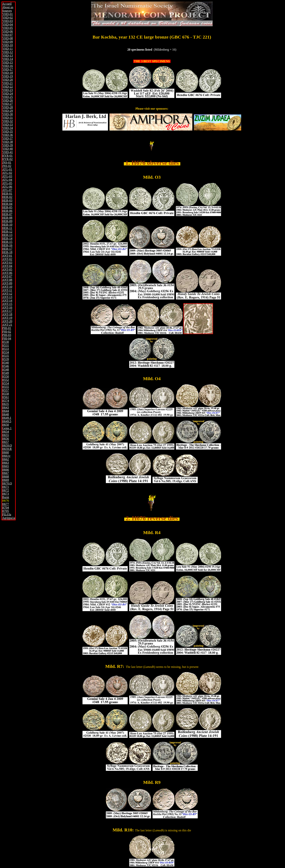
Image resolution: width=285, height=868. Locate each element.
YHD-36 (7, 135)
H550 (6, 376)
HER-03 (7, 200)
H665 (6, 466)
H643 (6, 407)
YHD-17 (7, 69)
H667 (6, 473)
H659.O (7, 445)
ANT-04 (7, 266)
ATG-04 (7, 180)
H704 (6, 508)
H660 (6, 452)
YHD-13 (7, 55)
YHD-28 (7, 107)
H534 (6, 352)
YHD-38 (7, 142)
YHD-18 (7, 73)
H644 (6, 411)
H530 (6, 342)
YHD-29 (7, 111)
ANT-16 (7, 307)
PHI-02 (7, 332)
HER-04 (7, 204)
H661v (6, 456)
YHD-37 (7, 138)
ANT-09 (7, 283)
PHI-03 (7, 335)
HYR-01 (7, 156)
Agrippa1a (9, 518)
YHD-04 (7, 24)
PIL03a (7, 514)
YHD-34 (7, 128)
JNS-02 (7, 166)
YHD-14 (7, 59)
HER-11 (7, 228)
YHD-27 (7, 104)
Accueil (7, 4)
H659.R (7, 449)
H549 (6, 373)
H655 (6, 435)
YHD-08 (7, 38)
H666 (6, 470)
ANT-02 (7, 259)
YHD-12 (7, 52)
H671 (6, 487)
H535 (6, 356)
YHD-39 (7, 145)
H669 (6, 480)
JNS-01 (7, 162)
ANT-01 (7, 256)
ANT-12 (7, 294)
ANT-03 (7, 263)
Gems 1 (7, 428)
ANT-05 (7, 269)
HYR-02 (7, 159)
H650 (6, 425)
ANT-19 (7, 318)
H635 (6, 404)
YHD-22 (7, 87)
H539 (6, 359)
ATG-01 (7, 169)
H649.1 (7, 418)
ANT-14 (7, 300)
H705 (6, 511)
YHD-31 (7, 118)
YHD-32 (7, 121)
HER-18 (7, 252)
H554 (6, 383)
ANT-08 (7, 280)
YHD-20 (7, 80)
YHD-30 (7, 114)
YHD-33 (7, 125)
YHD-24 (7, 93)
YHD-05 (7, 28)
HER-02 (7, 197)
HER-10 (7, 225)
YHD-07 (7, 35)
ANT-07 (7, 276)
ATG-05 (7, 183)
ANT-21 (7, 325)
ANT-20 (7, 321)
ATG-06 (7, 187)
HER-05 (7, 207)
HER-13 (7, 235)
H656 (6, 439)
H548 (6, 369)
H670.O (7, 483)
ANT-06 (7, 273)
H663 (6, 463)
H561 (6, 397)
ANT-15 (7, 304)
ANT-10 (7, 287)
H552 (6, 380)
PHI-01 (7, 328)
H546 (6, 366)
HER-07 (7, 214)
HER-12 (7, 231)
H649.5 (7, 421)
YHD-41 (7, 152)
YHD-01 (7, 14)
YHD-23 (7, 90)
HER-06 (7, 211)
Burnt (6, 497)
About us (8, 7)
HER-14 (7, 238)
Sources (7, 11)
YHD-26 (7, 100)
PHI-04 (7, 338)
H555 (6, 387)
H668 (6, 476)
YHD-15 (7, 62)
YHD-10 (7, 45)
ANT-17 (7, 311)
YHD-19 (7, 76)
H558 (6, 394)
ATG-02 (7, 173)
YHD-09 (7, 42)
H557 (6, 390)
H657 (6, 442)
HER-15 (7, 242)
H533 (6, 349)
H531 (6, 345)
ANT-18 (7, 314)
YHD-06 (7, 31)
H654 (6, 432)
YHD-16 (7, 66)
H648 (6, 414)
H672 (6, 490)
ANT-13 (7, 297)
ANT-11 (7, 290)
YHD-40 (7, 149)
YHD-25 (7, 97)
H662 (6, 459)
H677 (6, 504)
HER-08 (7, 218)
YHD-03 (7, 21)
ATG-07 (7, 190)
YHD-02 (7, 18)
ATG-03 (7, 176)
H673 (6, 494)
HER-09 (7, 221)
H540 (6, 363)
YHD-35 (7, 131)
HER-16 (7, 245)
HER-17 (7, 249)
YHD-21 (7, 83)
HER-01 (7, 194)
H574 (6, 401)
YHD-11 (7, 49)
